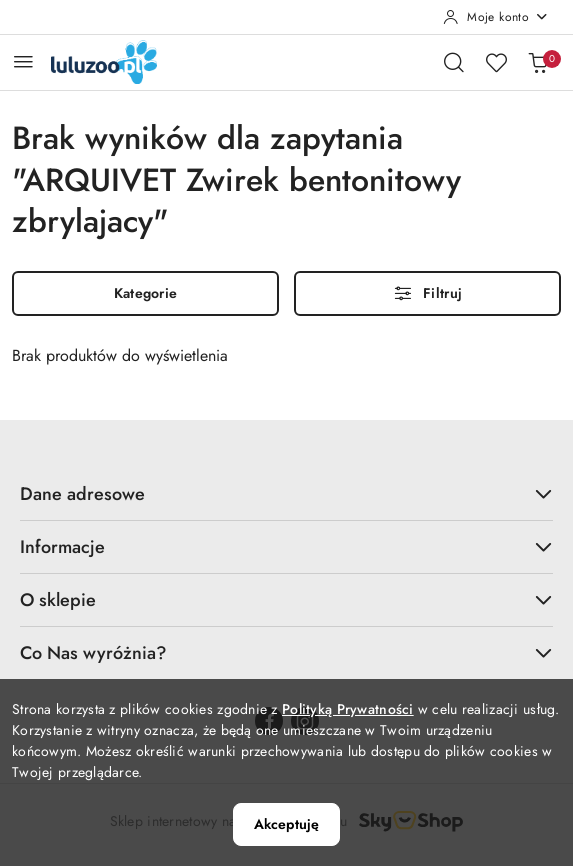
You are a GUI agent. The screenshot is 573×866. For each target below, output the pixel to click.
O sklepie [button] (286, 600)
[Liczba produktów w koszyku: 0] (538, 62)
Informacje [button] (286, 547)
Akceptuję (286, 824)
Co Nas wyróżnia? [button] (286, 653)
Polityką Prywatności (348, 709)
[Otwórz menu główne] (23, 61)
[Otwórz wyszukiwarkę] (454, 62)
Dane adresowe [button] (286, 494)
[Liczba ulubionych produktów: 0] (496, 62)
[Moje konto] (496, 17)
